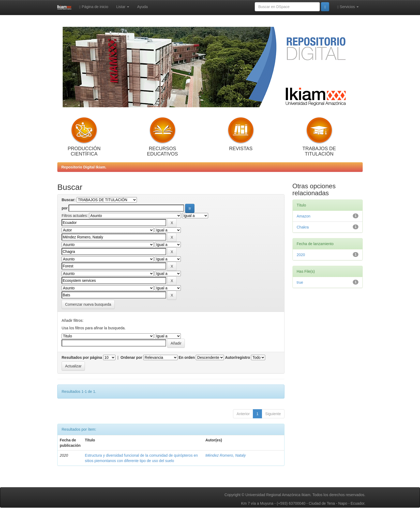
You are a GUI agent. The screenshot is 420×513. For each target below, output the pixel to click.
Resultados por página (82, 357)
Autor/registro (237, 357)
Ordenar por (131, 357)
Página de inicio (94, 7)
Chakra (303, 227)
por (65, 208)
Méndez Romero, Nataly (226, 455)
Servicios (348, 7)
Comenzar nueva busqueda (88, 304)
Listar (123, 7)
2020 (301, 255)
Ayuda (142, 7)
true (300, 282)
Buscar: (69, 200)
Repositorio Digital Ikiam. (84, 167)
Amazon (304, 216)
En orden (187, 357)
